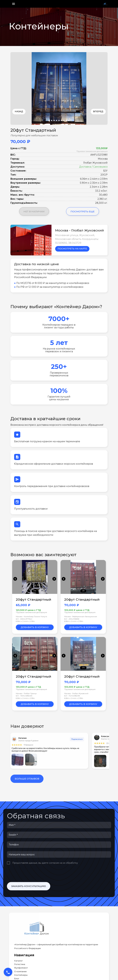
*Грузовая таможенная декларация (92, 151)
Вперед (98, 111)
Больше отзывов (27, 779)
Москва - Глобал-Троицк (26, 693)
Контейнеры (21, 975)
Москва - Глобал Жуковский (76, 693)
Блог (17, 979)
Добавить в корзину (35, 627)
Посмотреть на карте (72, 249)
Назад (19, 111)
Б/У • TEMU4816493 (24, 696)
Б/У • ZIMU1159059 (72, 619)
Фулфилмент (21, 968)
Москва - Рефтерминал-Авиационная (81, 617)
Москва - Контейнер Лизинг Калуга (31, 617)
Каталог (18, 961)
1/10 (35, 591)
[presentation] (30, 873)
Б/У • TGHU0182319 (72, 696)
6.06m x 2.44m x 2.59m (25, 621)
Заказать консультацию (29, 886)
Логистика (20, 964)
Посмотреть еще (83, 211)
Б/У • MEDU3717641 (24, 619)
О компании (20, 971)
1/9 (83, 591)
